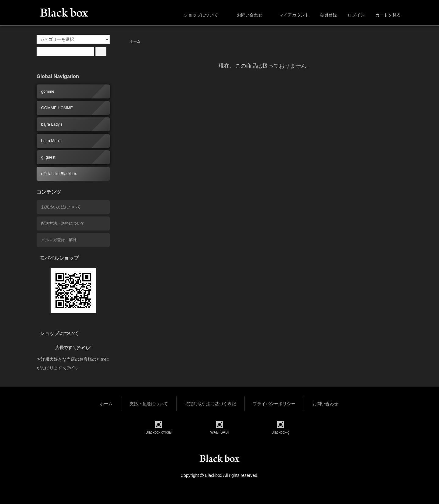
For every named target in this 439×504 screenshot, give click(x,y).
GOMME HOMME (57, 108)
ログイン (353, 15)
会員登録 (325, 15)
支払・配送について (149, 404)
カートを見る (385, 15)
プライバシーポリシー (274, 404)
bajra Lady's (52, 124)
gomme (48, 91)
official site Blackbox (59, 174)
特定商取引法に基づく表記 (210, 404)
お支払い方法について (61, 207)
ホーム (135, 41)
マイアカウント (291, 15)
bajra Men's (51, 141)
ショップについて (196, 15)
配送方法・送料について (63, 223)
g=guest (48, 157)
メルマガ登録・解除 (59, 240)
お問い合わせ (245, 15)
